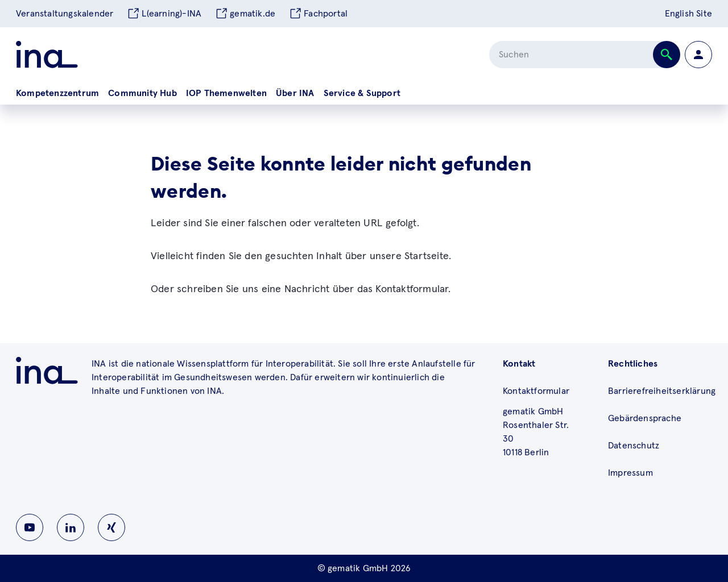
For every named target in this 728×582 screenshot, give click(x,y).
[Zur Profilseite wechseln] (698, 55)
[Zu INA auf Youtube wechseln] (30, 527)
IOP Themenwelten (226, 93)
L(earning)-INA (164, 14)
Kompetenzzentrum (57, 93)
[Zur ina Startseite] (47, 55)
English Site (688, 14)
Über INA (295, 93)
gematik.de (245, 14)
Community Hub (142, 93)
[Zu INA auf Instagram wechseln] (111, 527)
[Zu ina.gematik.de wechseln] (47, 371)
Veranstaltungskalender (65, 14)
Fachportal (318, 14)
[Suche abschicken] (667, 55)
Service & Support (362, 93)
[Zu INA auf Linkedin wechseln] (71, 527)
